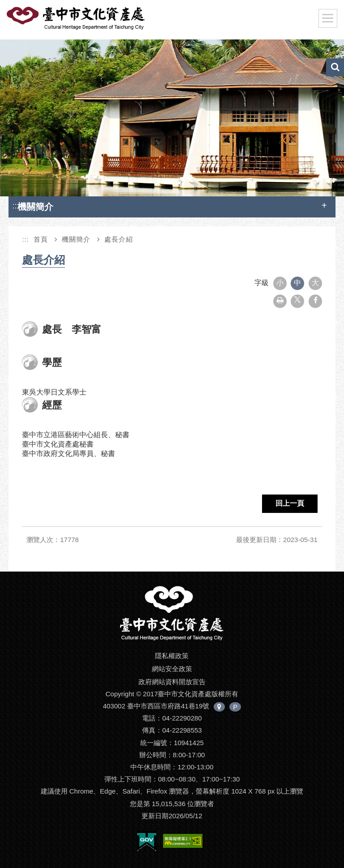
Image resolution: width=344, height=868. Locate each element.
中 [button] (297, 283)
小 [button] (280, 283)
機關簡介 (76, 239)
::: (16, 206)
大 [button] (315, 283)
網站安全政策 (172, 669)
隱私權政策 (172, 656)
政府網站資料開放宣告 (172, 682)
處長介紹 (119, 239)
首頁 (41, 239)
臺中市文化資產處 (77, 18)
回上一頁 (290, 503)
